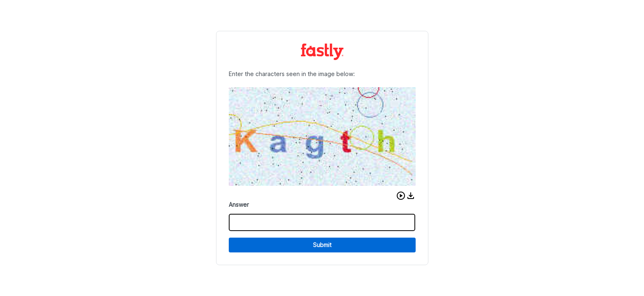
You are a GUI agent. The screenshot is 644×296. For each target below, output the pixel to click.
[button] (401, 196)
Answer (239, 205)
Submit (322, 245)
